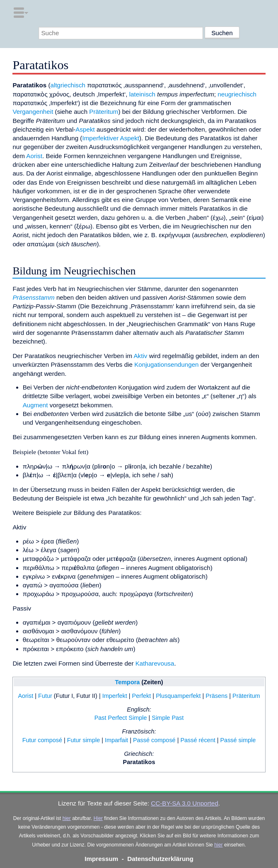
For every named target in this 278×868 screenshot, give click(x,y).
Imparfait (116, 740)
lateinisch (142, 94)
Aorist (34, 156)
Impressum (101, 859)
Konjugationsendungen (166, 364)
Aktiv (140, 356)
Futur (45, 696)
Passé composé (154, 740)
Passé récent (198, 740)
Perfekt (142, 696)
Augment (35, 405)
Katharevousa (155, 663)
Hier (98, 818)
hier (67, 818)
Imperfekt (115, 696)
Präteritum (104, 112)
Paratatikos (139, 762)
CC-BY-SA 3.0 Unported (184, 803)
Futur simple (83, 740)
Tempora (127, 682)
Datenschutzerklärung (160, 859)
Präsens (216, 696)
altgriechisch (68, 85)
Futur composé (42, 740)
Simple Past (168, 718)
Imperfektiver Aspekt (111, 138)
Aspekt (85, 129)
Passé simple (238, 740)
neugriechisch (237, 94)
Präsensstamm (33, 297)
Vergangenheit (33, 112)
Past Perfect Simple (121, 718)
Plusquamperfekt (178, 696)
